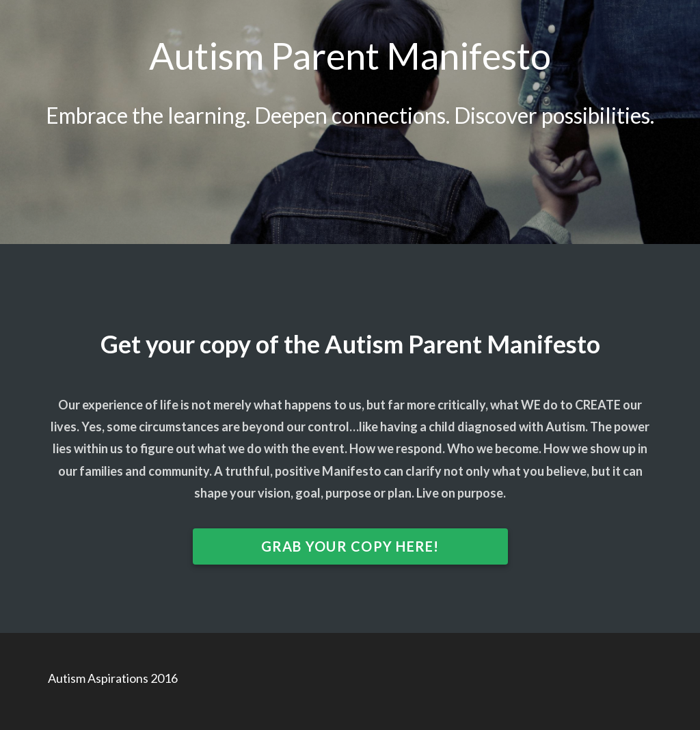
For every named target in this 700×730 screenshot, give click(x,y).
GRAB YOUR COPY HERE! (350, 546)
